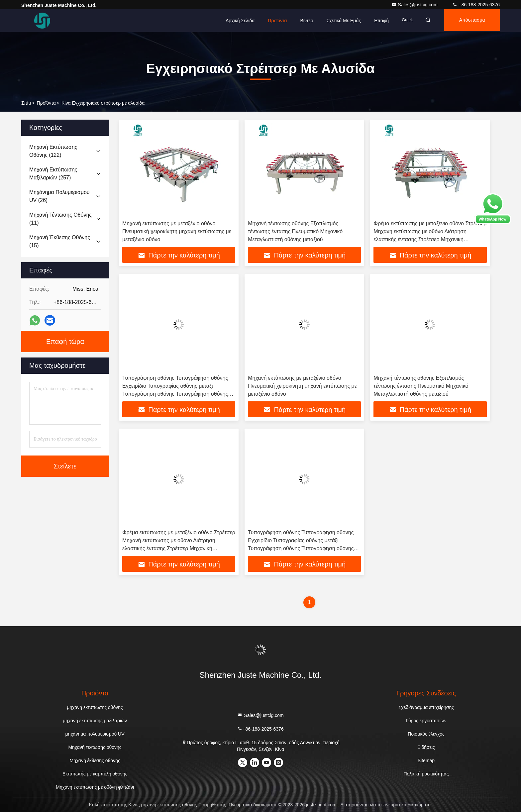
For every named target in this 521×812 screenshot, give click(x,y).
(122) (53, 151)
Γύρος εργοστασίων (426, 721)
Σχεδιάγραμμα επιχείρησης (426, 707)
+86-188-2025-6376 (476, 5)
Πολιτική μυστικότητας (426, 774)
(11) (60, 219)
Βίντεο (303, 21)
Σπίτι (26, 103)
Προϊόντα (273, 21)
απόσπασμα (471, 21)
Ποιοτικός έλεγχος (426, 734)
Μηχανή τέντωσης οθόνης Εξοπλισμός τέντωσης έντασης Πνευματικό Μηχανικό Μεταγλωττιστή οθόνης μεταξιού (295, 231)
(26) (59, 196)
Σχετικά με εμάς (340, 21)
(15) (60, 241)
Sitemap (426, 761)
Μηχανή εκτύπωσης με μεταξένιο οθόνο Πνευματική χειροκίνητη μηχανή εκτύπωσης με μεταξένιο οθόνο (177, 231)
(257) (53, 174)
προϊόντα (46, 103)
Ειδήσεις (426, 747)
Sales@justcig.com (415, 5)
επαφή (377, 21)
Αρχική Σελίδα (236, 21)
